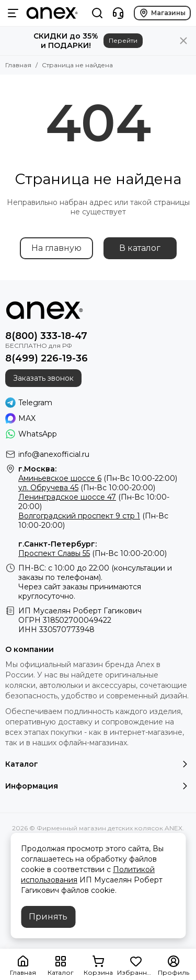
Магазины (162, 13)
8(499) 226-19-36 (47, 358)
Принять (48, 917)
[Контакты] (118, 13)
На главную (56, 248)
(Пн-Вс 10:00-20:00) (87, 488)
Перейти (123, 40)
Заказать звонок (43, 378)
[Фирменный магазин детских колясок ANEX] (52, 13)
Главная (18, 65)
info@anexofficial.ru (54, 454)
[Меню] (13, 13)
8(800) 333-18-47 (46, 336)
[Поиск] (97, 13)
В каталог (140, 248)
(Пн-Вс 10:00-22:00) (98, 478)
